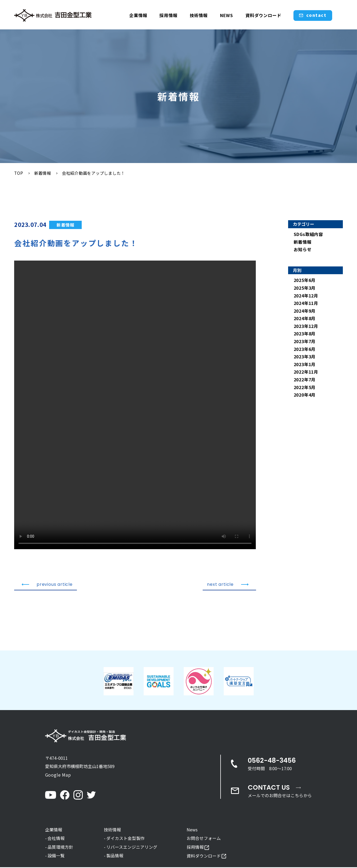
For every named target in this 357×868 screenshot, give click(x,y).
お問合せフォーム (204, 839)
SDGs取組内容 (308, 234)
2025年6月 (305, 281)
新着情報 (66, 225)
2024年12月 (306, 296)
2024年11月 (306, 303)
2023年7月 (305, 342)
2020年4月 (305, 395)
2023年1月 (305, 365)
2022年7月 (305, 380)
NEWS (227, 15)
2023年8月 (305, 334)
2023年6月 (305, 349)
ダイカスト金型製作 (125, 839)
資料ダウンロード (263, 15)
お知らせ (303, 250)
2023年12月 (306, 326)
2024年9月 (305, 311)
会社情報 (56, 839)
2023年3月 (305, 357)
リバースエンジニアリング (132, 847)
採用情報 (168, 15)
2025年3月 (305, 288)
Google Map (58, 775)
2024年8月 (305, 319)
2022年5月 (305, 387)
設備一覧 (56, 856)
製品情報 (115, 856)
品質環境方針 (60, 847)
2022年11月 (306, 372)
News (192, 830)
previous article (47, 585)
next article (228, 585)
